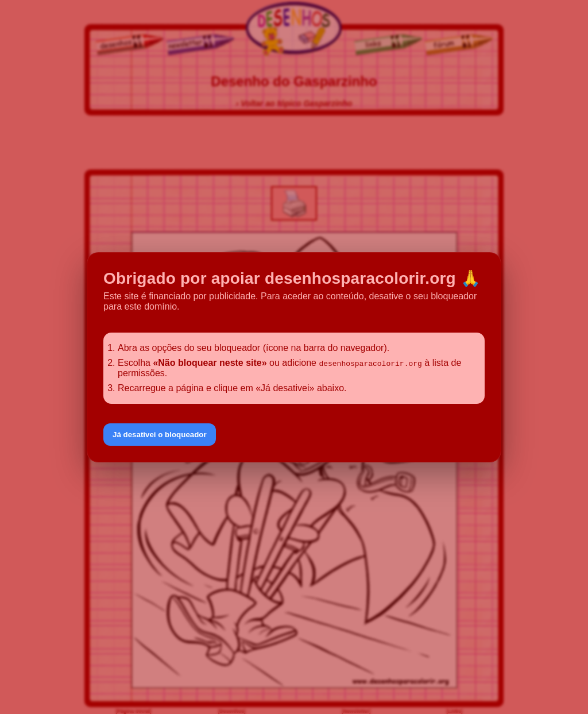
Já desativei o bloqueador (160, 435)
